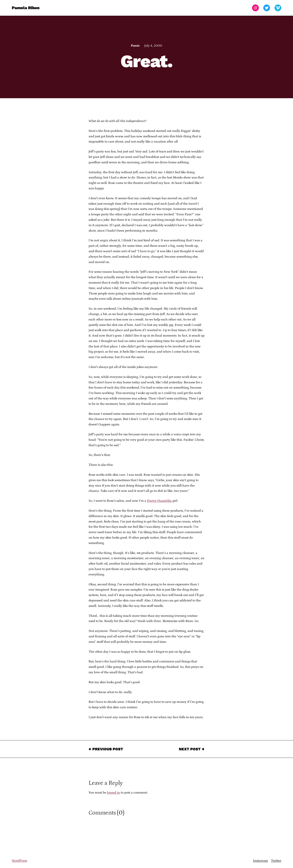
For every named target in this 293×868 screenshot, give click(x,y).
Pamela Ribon (26, 8)
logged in (113, 793)
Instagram (260, 861)
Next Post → (192, 749)
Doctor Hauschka (159, 501)
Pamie (135, 46)
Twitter (276, 861)
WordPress (19, 861)
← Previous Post (106, 749)
